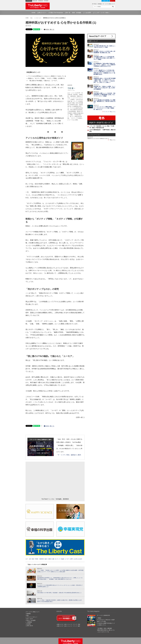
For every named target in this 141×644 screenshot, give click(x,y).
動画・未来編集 (77, 13)
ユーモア (67, 559)
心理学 (71, 559)
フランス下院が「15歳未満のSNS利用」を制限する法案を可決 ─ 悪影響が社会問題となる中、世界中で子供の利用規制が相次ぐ (60, 601)
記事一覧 (68, 13)
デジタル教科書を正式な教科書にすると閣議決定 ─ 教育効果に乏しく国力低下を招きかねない (105, 101)
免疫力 (46, 559)
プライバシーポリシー (32, 617)
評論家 (62, 559)
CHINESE (41, 1)
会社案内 (29, 624)
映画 (33, 559)
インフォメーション (94, 135)
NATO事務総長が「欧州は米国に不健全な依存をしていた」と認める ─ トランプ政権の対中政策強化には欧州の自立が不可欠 (105, 65)
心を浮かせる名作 (78, 559)
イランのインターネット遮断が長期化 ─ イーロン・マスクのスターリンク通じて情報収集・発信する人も (105, 108)
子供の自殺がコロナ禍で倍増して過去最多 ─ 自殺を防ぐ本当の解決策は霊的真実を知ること (59, 593)
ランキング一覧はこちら (109, 112)
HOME (33, 13)
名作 (30, 559)
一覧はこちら (112, 140)
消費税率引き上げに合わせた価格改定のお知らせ (98, 139)
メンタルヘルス (38, 18)
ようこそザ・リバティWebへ (101, 13)
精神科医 (42, 559)
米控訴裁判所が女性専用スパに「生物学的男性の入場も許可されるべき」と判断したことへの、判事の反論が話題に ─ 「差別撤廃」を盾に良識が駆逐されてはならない (60, 579)
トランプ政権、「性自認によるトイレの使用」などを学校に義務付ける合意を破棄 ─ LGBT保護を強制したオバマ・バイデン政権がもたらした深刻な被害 (60, 571)
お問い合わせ (30, 626)
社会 (31, 18)
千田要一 (37, 559)
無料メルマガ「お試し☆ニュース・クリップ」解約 (69, 626)
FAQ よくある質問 (31, 620)
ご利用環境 (29, 622)
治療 (53, 559)
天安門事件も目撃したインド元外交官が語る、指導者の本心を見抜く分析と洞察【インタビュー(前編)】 (104, 58)
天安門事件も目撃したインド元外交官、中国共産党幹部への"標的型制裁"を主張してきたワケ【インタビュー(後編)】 (104, 95)
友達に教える (49, 30)
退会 (28, 615)
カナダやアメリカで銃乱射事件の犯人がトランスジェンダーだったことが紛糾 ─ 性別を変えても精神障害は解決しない (60, 586)
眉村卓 (50, 559)
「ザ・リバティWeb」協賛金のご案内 (69, 455)
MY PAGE (94, 4)
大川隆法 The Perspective (56, 13)
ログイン (113, 1)
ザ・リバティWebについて (109, 4)
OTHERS (46, 1)
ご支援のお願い (106, 1)
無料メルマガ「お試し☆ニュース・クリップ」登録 (69, 624)
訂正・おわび (30, 619)
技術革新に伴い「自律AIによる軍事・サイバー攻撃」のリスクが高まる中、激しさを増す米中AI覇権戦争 (104, 88)
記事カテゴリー (42, 13)
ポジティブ (58, 559)
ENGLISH (35, 1)
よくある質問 (87, 13)
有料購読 (100, 4)
